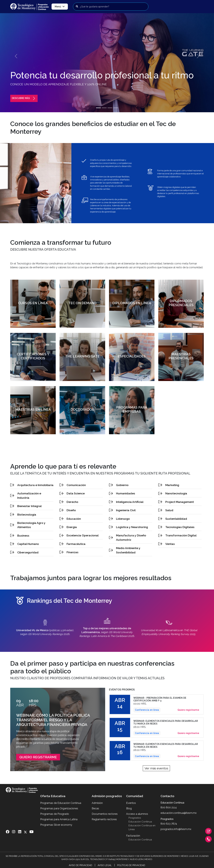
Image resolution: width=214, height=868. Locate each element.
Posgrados (135, 818)
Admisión (97, 803)
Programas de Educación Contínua (61, 803)
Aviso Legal (105, 865)
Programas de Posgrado (55, 814)
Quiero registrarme (188, 710)
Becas (95, 808)
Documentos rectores (105, 814)
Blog (129, 808)
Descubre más (24, 98)
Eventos (131, 803)
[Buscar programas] (111, 7)
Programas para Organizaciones (59, 808)
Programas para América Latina (59, 819)
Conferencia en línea (147, 710)
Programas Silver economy (56, 825)
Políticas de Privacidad (131, 865)
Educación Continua (140, 822)
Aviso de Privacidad (81, 865)
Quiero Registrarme (38, 757)
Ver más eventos (156, 768)
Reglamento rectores (104, 819)
